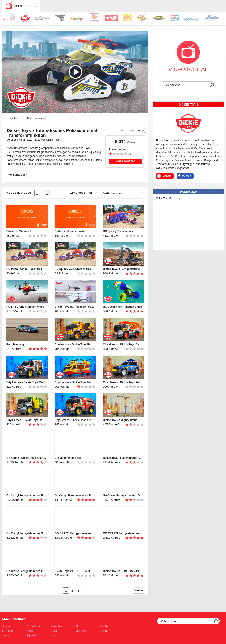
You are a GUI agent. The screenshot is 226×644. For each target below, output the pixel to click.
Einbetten (13, 118)
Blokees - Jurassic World (71, 231)
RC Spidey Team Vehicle (118, 231)
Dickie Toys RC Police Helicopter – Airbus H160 (75, 307)
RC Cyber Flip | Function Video (123, 307)
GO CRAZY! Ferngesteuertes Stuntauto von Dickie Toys (123, 533)
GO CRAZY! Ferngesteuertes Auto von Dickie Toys (75, 533)
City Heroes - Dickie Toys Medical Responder (26, 382)
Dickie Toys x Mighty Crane (120, 420)
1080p (140, 130)
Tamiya (6, 635)
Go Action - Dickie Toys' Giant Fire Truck (26, 458)
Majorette (56, 626)
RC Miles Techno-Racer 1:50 (24, 269)
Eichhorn (7, 631)
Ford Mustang (15, 345)
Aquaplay (32, 635)
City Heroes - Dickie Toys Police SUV (123, 382)
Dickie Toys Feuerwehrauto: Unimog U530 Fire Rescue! (123, 458)
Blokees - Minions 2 (19, 231)
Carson (104, 631)
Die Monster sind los (68, 458)
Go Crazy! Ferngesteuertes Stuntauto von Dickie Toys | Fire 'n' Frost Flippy (26, 533)
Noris (30, 631)
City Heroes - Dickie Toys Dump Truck (123, 345)
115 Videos (78, 193)
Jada (54, 635)
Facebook (189, 192)
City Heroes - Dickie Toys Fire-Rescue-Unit (75, 420)
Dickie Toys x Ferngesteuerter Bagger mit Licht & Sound (123, 269)
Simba (6, 626)
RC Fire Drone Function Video (25, 307)
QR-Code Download (33, 118)
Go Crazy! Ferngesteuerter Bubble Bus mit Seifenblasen (75, 496)
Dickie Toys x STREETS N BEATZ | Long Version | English (75, 571)
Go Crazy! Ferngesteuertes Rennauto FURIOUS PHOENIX (26, 496)
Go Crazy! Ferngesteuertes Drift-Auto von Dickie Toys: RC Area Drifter (123, 496)
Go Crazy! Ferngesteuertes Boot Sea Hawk (26, 571)
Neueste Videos (19, 193)
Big (77, 626)
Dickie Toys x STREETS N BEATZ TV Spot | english (123, 571)
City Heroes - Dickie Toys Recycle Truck (26, 420)
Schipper (81, 631)
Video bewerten (125, 161)
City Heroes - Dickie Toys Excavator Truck (75, 345)
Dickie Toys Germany (168, 199)
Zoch (54, 631)
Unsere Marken (14, 619)
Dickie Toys (33, 626)
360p (123, 130)
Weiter (139, 590)
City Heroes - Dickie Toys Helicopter (75, 382)
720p (131, 130)
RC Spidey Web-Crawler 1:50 (73, 269)
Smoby (104, 626)
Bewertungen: (118, 150)
